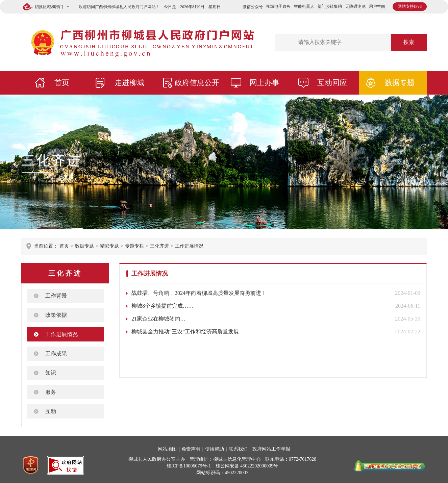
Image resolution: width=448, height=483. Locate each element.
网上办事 (265, 83)
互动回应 (332, 83)
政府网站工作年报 (271, 449)
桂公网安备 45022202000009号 (247, 466)
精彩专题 (109, 246)
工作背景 (56, 296)
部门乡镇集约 (330, 6)
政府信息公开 (197, 83)
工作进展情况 (189, 246)
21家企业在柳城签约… (158, 319)
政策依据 (56, 315)
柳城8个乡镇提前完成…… (163, 306)
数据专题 (400, 83)
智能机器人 (304, 6)
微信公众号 (253, 7)
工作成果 (56, 353)
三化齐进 (52, 160)
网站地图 (167, 449)
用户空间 (377, 6)
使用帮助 (215, 449)
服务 (51, 392)
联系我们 (238, 449)
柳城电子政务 (278, 6)
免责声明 (191, 449)
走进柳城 (129, 83)
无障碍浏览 (355, 6)
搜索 (409, 42)
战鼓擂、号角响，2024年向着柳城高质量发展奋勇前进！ (199, 293)
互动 (51, 411)
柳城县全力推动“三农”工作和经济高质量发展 (185, 332)
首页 (62, 83)
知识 (51, 373)
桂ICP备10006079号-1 (189, 466)
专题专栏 (134, 246)
